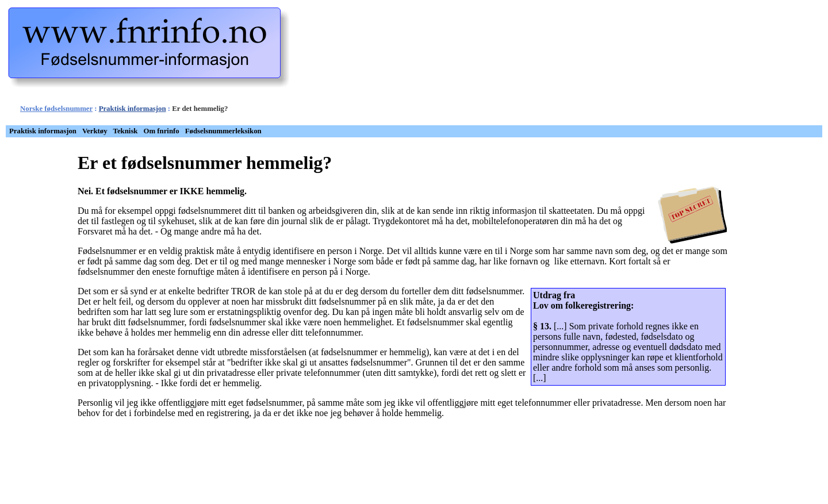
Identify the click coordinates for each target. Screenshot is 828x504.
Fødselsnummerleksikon (223, 131)
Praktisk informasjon (133, 109)
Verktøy (95, 131)
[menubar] (135, 131)
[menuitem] (43, 131)
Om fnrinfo (162, 131)
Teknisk (126, 131)
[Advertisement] (471, 65)
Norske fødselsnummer (56, 109)
